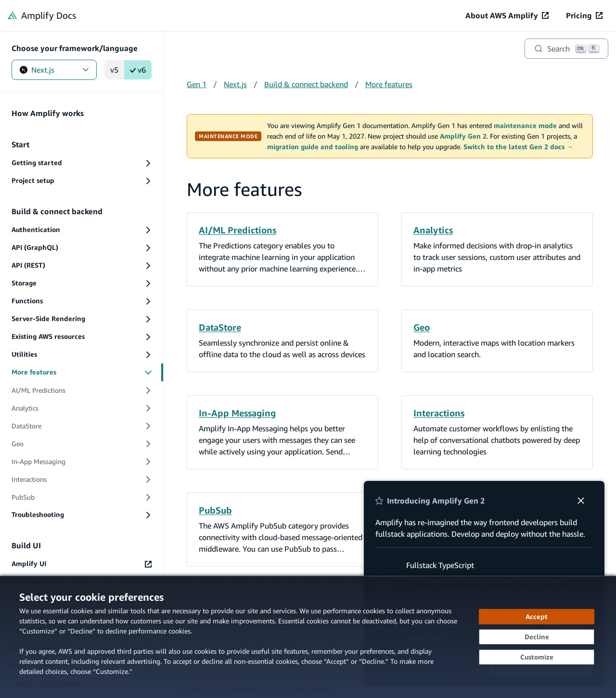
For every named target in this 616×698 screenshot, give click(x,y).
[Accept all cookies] (537, 617)
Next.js (54, 70)
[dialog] (308, 637)
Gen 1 (197, 84)
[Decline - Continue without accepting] (537, 637)
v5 (114, 70)
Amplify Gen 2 (463, 136)
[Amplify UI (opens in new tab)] (82, 564)
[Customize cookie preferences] (537, 657)
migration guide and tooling (313, 147)
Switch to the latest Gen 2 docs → (518, 147)
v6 (138, 70)
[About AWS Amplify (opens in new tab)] (507, 15)
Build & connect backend (306, 84)
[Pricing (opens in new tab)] (584, 15)
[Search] (566, 49)
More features (389, 84)
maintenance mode (525, 126)
